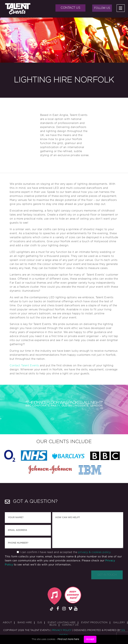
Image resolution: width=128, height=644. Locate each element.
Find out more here (68, 639)
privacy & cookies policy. (95, 552)
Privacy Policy (62, 630)
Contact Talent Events (24, 366)
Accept (90, 639)
